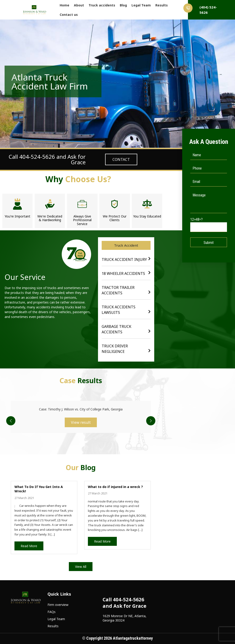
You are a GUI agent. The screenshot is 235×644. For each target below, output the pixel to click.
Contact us (69, 15)
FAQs (52, 612)
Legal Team (141, 5)
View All (81, 567)
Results (162, 5)
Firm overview (58, 605)
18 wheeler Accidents (123, 273)
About (79, 5)
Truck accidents (102, 5)
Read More (29, 546)
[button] (126, 245)
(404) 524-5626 (202, 9)
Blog (123, 5)
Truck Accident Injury (124, 259)
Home (64, 5)
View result (81, 422)
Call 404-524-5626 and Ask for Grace (47, 159)
